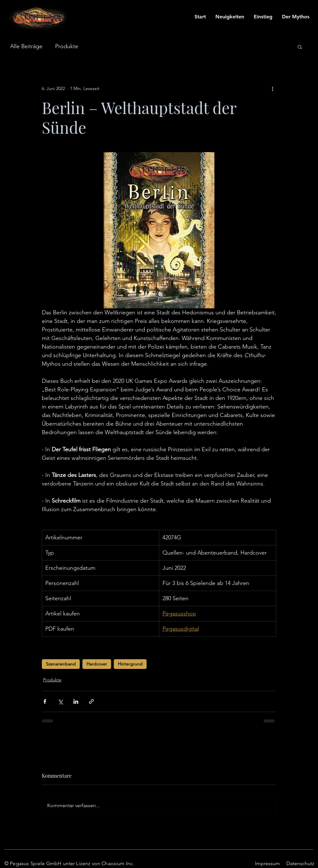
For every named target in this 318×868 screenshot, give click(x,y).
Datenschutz (300, 863)
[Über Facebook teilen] (45, 701)
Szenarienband (61, 664)
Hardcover (97, 664)
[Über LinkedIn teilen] (76, 701)
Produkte (67, 46)
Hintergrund (130, 664)
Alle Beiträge (26, 46)
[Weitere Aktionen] (272, 88)
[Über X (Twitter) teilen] (60, 701)
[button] (300, 47)
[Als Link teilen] (91, 701)
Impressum (267, 863)
